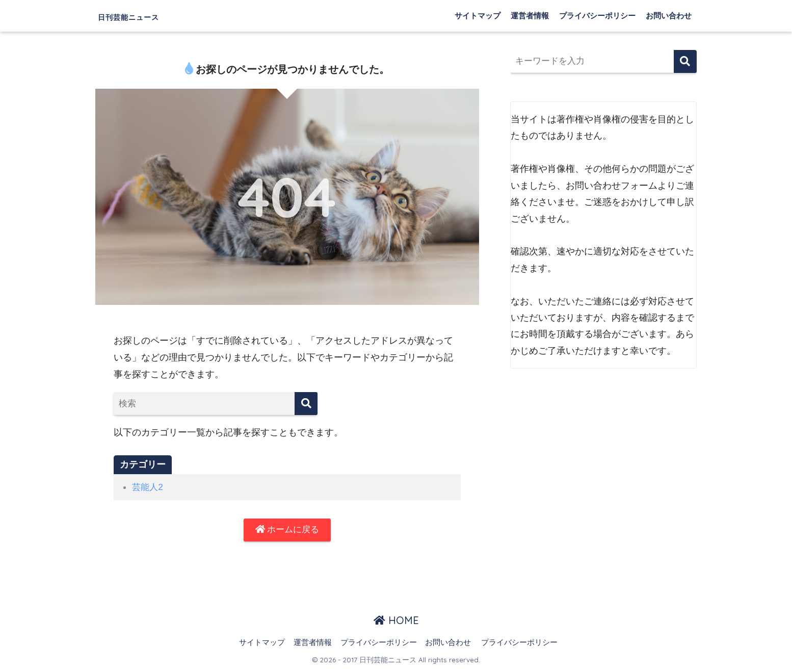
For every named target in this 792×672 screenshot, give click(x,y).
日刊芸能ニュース (148, 16)
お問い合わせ (669, 16)
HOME (396, 622)
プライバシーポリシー (597, 16)
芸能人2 (148, 487)
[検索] (306, 404)
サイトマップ (478, 16)
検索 (685, 61)
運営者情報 (530, 16)
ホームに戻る (287, 530)
